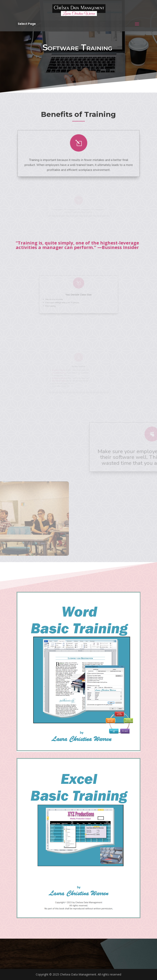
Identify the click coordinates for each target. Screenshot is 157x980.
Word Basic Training (59, 378)
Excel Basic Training (59, 370)
